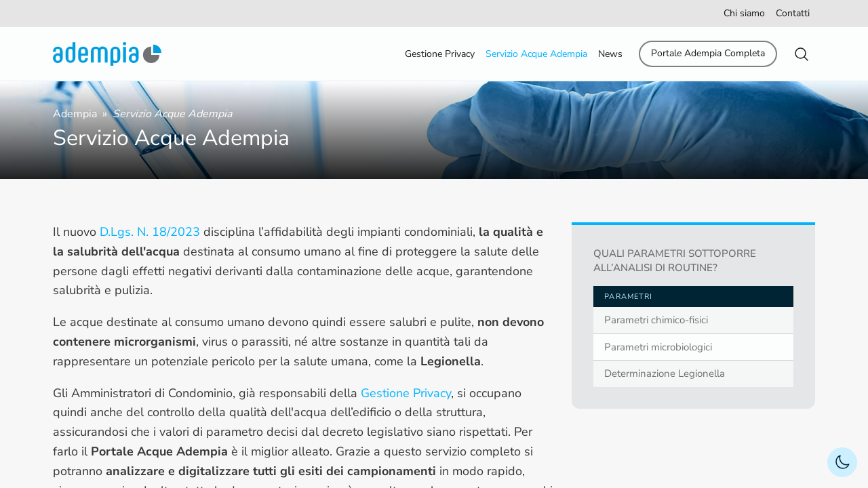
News (610, 54)
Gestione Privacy (440, 54)
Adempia (76, 114)
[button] (802, 54)
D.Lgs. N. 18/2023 (150, 232)
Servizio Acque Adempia (536, 54)
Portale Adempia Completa (708, 53)
